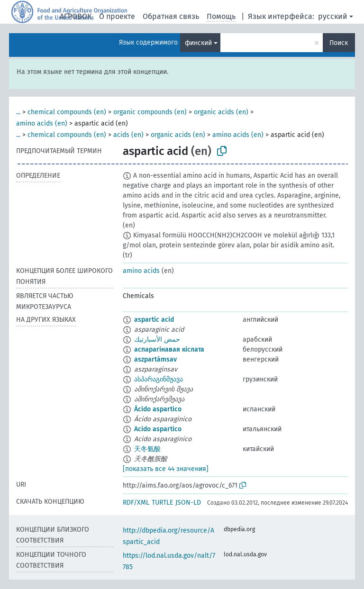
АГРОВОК (76, 16)
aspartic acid (154, 320)
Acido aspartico (158, 429)
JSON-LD (188, 503)
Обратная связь (171, 16)
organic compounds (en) (150, 112)
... (18, 112)
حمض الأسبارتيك (157, 340)
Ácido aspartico (158, 409)
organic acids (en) (221, 112)
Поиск (339, 43)
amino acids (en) (42, 123)
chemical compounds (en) (67, 112)
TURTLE (162, 503)
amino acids (141, 271)
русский (333, 16)
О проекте (117, 16)
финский (198, 43)
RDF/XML (136, 503)
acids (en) (128, 135)
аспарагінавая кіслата (169, 349)
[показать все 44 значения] (166, 469)
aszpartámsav (155, 359)
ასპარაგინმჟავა (159, 379)
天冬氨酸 (147, 449)
